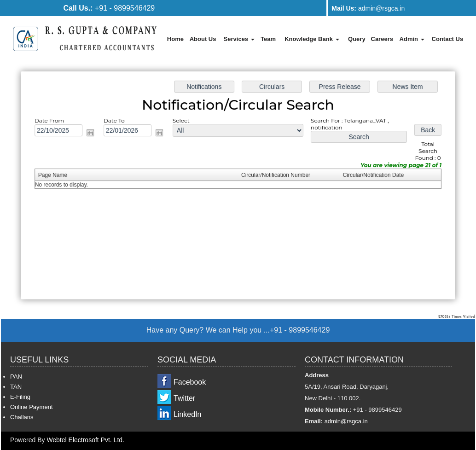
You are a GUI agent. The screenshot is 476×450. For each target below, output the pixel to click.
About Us (203, 39)
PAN (16, 377)
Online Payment (32, 407)
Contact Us (448, 39)
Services (239, 39)
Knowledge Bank (312, 39)
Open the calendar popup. (93, 134)
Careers (382, 39)
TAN (16, 387)
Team (268, 39)
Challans (22, 417)
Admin (412, 39)
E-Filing (20, 397)
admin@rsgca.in (368, 8)
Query (357, 39)
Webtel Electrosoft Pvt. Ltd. (85, 440)
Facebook (190, 382)
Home (175, 39)
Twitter (184, 398)
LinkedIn (188, 414)
